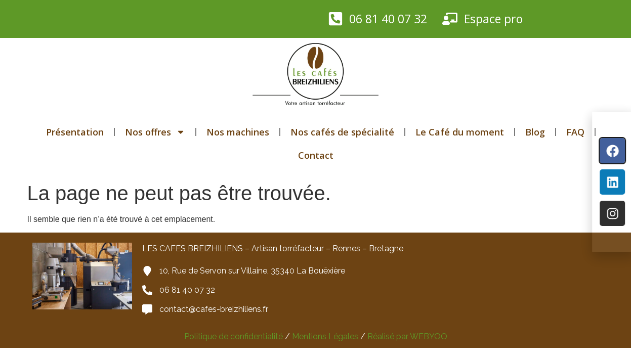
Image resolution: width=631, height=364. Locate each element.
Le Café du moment (460, 132)
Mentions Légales (324, 336)
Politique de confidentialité (234, 336)
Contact (316, 155)
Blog (535, 132)
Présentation (75, 132)
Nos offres (155, 132)
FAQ (575, 132)
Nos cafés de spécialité (342, 132)
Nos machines (238, 132)
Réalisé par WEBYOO (407, 336)
